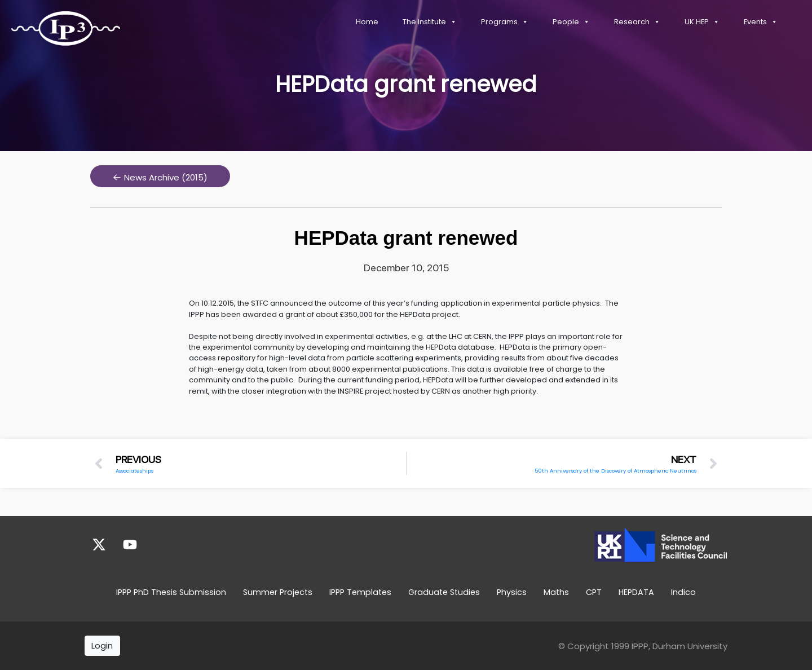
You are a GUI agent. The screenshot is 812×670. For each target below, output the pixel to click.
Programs (505, 22)
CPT (594, 592)
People (571, 22)
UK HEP (702, 22)
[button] (160, 176)
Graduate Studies (444, 592)
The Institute (430, 22)
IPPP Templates (360, 592)
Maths (556, 592)
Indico (683, 592)
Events (761, 22)
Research (637, 22)
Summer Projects (278, 592)
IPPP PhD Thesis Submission (171, 592)
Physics (512, 592)
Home (367, 22)
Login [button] (102, 645)
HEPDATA (636, 592)
